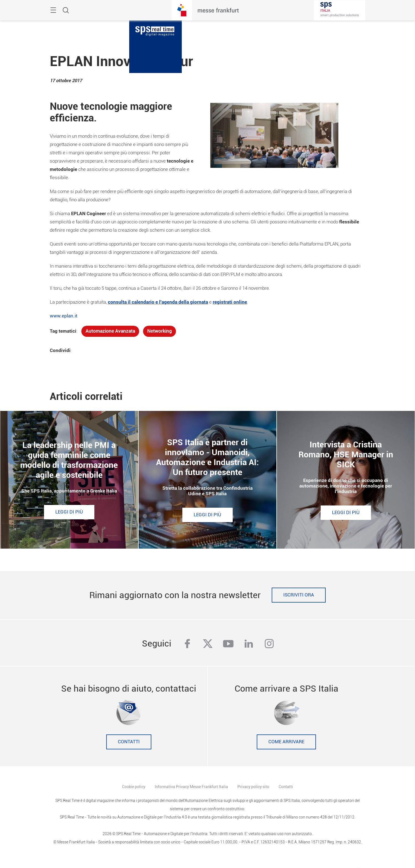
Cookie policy (134, 787)
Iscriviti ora (299, 595)
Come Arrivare (286, 742)
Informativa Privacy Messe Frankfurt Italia (191, 787)
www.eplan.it (64, 316)
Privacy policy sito (253, 787)
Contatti (129, 742)
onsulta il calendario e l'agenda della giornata (159, 302)
